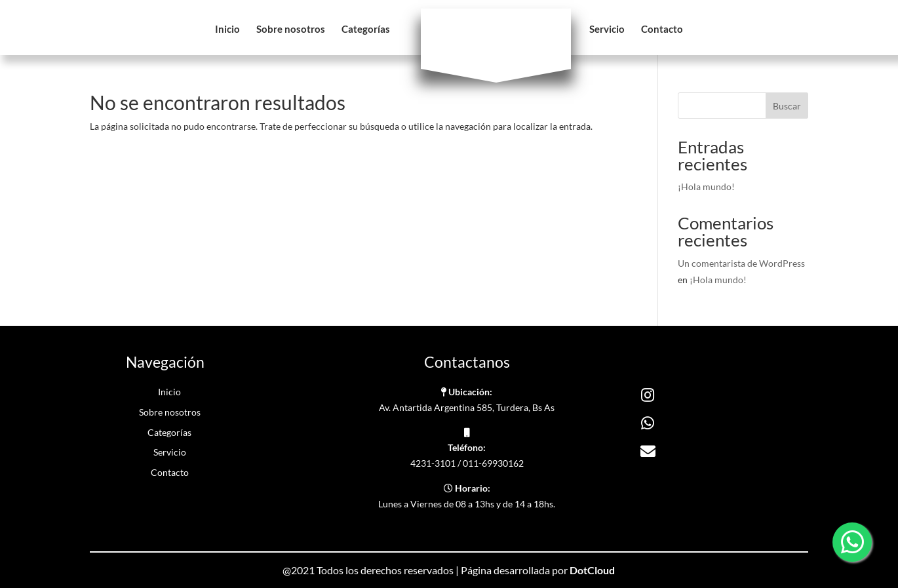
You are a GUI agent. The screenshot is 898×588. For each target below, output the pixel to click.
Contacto (662, 29)
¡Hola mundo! (706, 186)
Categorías (366, 29)
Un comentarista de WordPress (741, 263)
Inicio (227, 29)
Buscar (787, 106)
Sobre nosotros (291, 29)
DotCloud (592, 570)
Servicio (607, 29)
